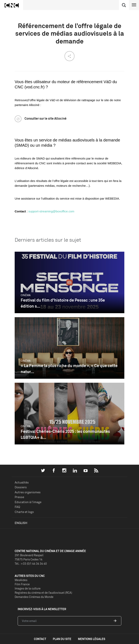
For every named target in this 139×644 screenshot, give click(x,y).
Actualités (22, 482)
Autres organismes (28, 492)
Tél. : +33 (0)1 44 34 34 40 (31, 564)
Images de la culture (28, 588)
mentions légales (92, 639)
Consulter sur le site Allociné (45, 118)
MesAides (21, 580)
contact (40, 639)
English (21, 523)
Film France (22, 584)
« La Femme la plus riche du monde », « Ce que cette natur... (69, 369)
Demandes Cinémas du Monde (34, 597)
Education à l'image (28, 502)
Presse (19, 497)
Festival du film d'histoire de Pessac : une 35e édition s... (63, 303)
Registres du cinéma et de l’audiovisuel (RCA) (43, 593)
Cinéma (26, 295)
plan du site (62, 639)
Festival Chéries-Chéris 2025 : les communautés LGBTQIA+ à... (65, 434)
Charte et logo (24, 512)
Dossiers (21, 487)
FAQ (17, 507)
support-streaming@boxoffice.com (51, 211)
